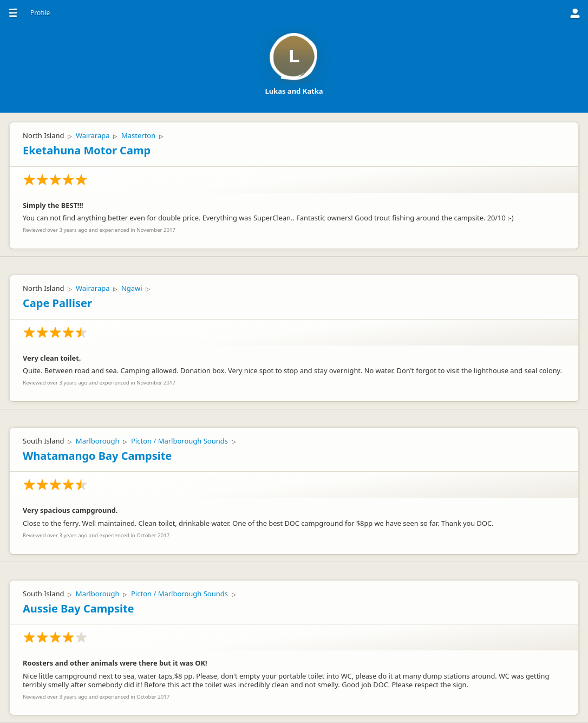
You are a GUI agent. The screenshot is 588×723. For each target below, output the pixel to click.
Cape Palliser (57, 303)
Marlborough (98, 441)
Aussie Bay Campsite (79, 608)
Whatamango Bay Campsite (97, 456)
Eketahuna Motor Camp (87, 150)
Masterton (138, 135)
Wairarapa (93, 135)
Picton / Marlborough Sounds (179, 441)
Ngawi (132, 288)
